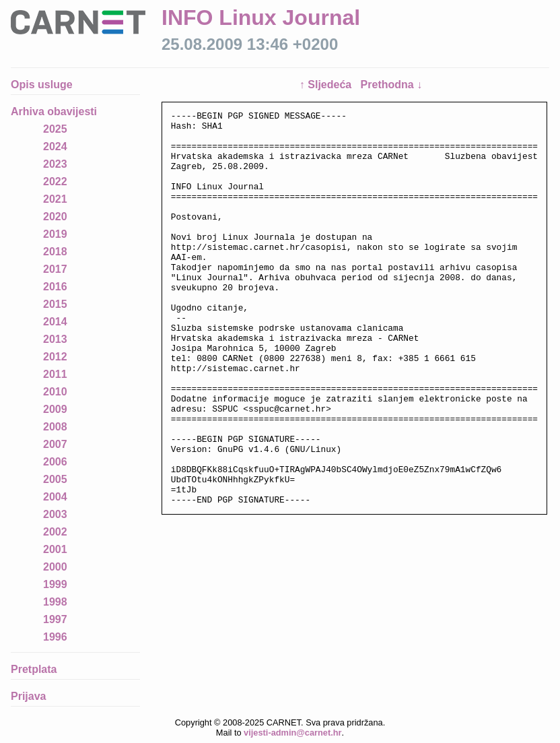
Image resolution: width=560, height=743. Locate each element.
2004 (55, 497)
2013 (55, 339)
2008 (55, 427)
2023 (55, 164)
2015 (55, 304)
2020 (55, 217)
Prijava (28, 696)
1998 (55, 602)
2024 (55, 147)
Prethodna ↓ (392, 85)
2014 (55, 322)
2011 (55, 374)
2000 (55, 567)
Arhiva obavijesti (54, 111)
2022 (55, 182)
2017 (55, 269)
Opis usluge (42, 85)
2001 (55, 549)
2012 (55, 357)
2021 (55, 199)
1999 (55, 584)
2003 (55, 514)
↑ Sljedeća (327, 85)
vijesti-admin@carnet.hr (292, 733)
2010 (55, 392)
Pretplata (34, 669)
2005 (55, 479)
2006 (55, 462)
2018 (55, 252)
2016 (55, 287)
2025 (55, 129)
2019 (55, 234)
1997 (55, 619)
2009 (55, 409)
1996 (55, 637)
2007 (55, 444)
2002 (55, 532)
